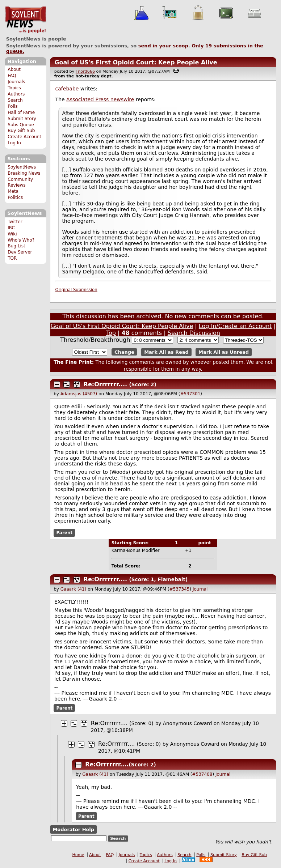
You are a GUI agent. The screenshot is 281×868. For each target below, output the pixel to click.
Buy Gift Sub (21, 131)
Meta (13, 191)
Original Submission (76, 290)
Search (15, 100)
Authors (16, 94)
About (14, 69)
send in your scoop (163, 46)
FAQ (12, 76)
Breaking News (24, 173)
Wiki (12, 234)
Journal (200, 589)
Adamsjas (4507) (79, 394)
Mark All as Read (166, 352)
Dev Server (20, 252)
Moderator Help (73, 829)
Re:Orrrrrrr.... (105, 384)
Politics (15, 197)
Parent (64, 533)
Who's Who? (21, 240)
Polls (12, 106)
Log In (14, 143)
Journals (16, 82)
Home (78, 855)
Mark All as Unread (224, 352)
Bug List (16, 246)
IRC (11, 228)
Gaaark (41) (74, 589)
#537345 (180, 589)
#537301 (190, 394)
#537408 (202, 774)
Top (111, 333)
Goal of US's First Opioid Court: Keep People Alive (136, 62)
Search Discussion (194, 333)
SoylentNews (26, 20)
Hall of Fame (21, 112)
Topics (14, 88)
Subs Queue (21, 125)
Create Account (24, 137)
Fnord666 (85, 71)
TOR (12, 258)
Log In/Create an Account (235, 326)
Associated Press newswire (100, 99)
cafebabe (67, 89)
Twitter (15, 222)
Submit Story (22, 119)
